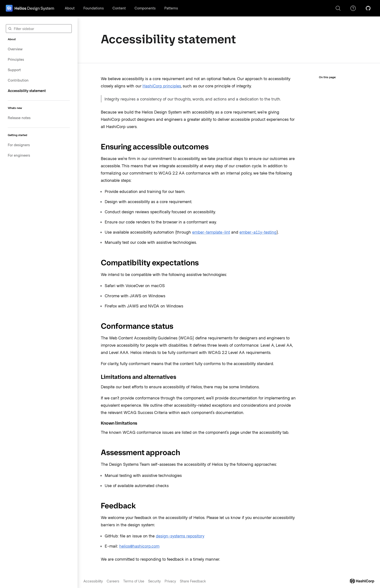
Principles (16, 59)
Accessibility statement (27, 91)
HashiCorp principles (162, 86)
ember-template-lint (211, 232)
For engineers (19, 155)
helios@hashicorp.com (139, 546)
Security (154, 581)
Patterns (171, 8)
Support (14, 70)
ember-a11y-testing (258, 232)
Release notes (19, 118)
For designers (19, 145)
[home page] (30, 8)
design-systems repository (180, 536)
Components (145, 8)
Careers (113, 581)
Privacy (170, 581)
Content (119, 8)
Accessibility (93, 581)
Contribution (18, 80)
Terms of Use (134, 581)
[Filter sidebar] (39, 29)
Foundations (94, 8)
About (70, 8)
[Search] (338, 8)
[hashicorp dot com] (362, 581)
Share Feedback (193, 581)
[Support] (353, 8)
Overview (15, 49)
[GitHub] (368, 8)
